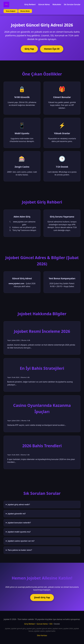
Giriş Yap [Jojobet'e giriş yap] (29, 49)
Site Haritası (42, 635)
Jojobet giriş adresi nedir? (19, 504)
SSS (51, 624)
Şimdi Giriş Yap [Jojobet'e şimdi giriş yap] (42, 597)
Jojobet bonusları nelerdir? (19, 523)
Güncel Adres (44, 4)
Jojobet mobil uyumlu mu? (19, 532)
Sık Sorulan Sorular (72, 4)
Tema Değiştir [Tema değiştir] (11, 11)
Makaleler (57, 4)
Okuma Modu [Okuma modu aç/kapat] (25, 11)
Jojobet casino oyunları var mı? (21, 541)
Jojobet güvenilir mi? (17, 514)
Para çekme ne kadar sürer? (20, 550)
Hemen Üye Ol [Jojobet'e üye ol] (52, 49)
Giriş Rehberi (30, 4)
